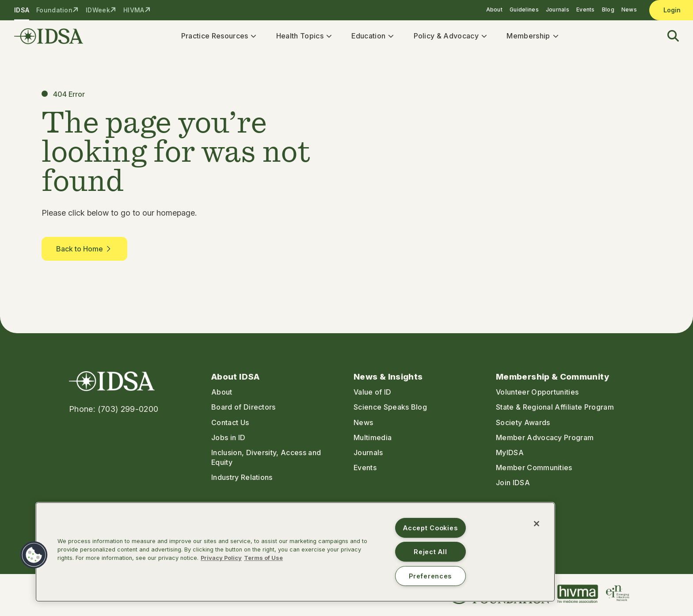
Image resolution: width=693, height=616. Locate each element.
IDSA (22, 10)
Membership (531, 37)
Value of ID (373, 395)
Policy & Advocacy (449, 37)
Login (672, 10)
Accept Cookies (430, 528)
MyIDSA (510, 456)
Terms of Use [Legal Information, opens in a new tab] (263, 558)
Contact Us (230, 426)
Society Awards (523, 426)
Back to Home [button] (84, 252)
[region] (295, 552)
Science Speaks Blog (390, 410)
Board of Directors (244, 410)
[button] (668, 38)
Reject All (430, 552)
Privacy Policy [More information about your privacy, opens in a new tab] (221, 558)
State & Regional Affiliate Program (555, 410)
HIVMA (134, 10)
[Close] (537, 524)
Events (586, 10)
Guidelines (524, 10)
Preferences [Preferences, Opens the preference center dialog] (430, 576)
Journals (558, 10)
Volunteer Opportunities (537, 395)
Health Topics (303, 37)
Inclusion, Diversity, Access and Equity (266, 460)
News (629, 10)
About (494, 10)
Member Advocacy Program (545, 441)
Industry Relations (242, 480)
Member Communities (534, 471)
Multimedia (373, 441)
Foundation (54, 10)
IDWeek (98, 10)
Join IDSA (513, 486)
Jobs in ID (228, 441)
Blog (608, 10)
